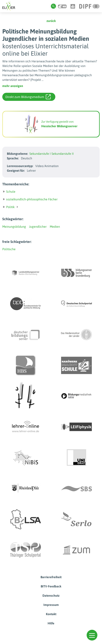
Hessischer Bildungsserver (59, 126)
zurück (51, 21)
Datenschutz (51, 595)
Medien (55, 227)
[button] (92, 635)
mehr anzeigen (13, 86)
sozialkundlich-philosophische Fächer (32, 199)
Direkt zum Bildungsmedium (28, 97)
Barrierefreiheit (51, 577)
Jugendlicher (38, 227)
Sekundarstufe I (40, 154)
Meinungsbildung (14, 227)
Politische (9, 249)
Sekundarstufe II (63, 154)
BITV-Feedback (51, 586)
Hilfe (51, 623)
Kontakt (51, 614)
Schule (11, 192)
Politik (10, 207)
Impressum (51, 605)
